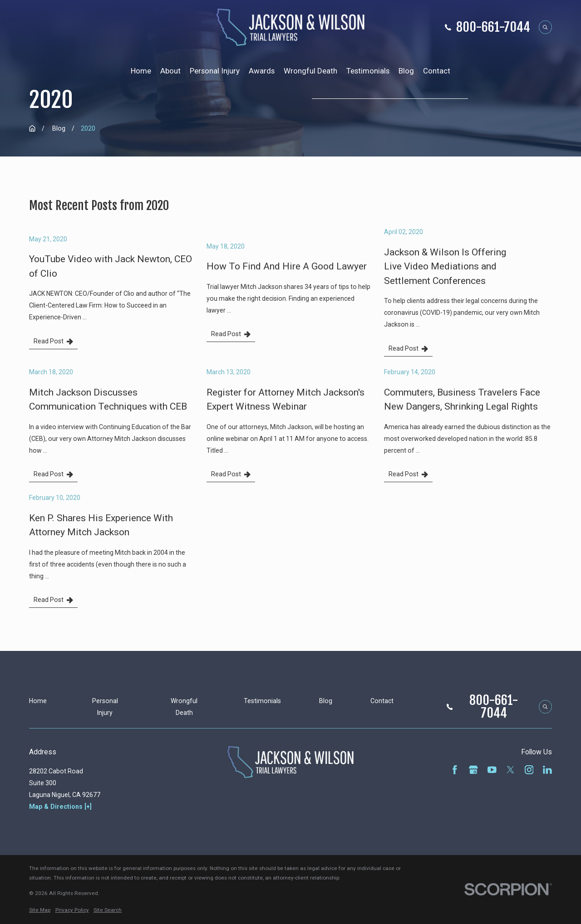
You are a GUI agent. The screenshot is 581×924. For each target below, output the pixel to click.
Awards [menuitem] (262, 71)
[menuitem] (40, 910)
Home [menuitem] (141, 71)
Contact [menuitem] (437, 71)
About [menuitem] (170, 71)
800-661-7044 (493, 27)
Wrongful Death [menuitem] (310, 71)
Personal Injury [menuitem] (215, 71)
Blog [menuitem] (406, 71)
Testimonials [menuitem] (368, 71)
